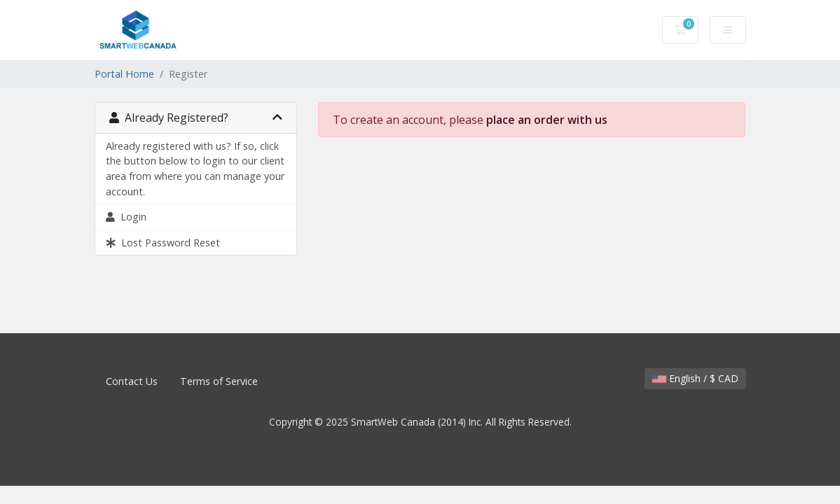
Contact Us (132, 381)
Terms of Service (219, 381)
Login (126, 217)
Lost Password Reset (163, 243)
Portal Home (124, 74)
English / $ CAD (695, 378)
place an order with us (547, 120)
